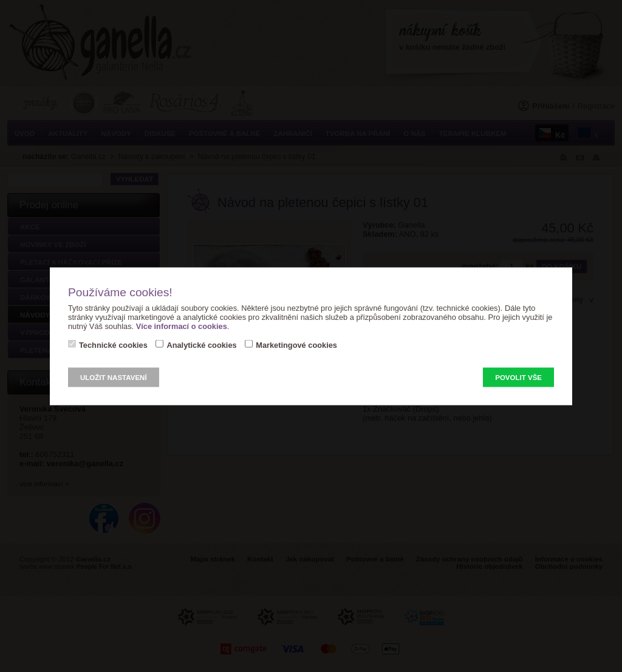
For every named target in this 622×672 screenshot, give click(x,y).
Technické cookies (113, 344)
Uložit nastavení (114, 377)
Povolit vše (518, 377)
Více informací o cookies (182, 326)
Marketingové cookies (296, 344)
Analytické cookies (201, 344)
